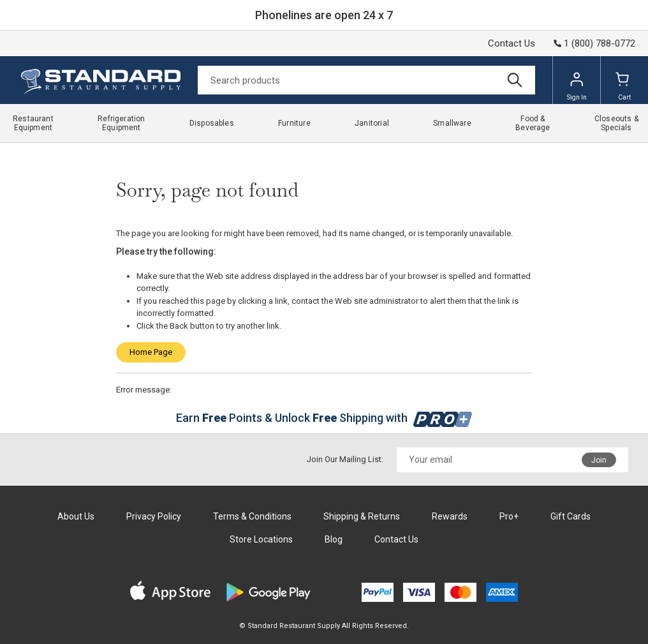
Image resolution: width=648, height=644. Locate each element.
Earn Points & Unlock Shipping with (324, 418)
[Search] (366, 80)
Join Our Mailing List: (345, 459)
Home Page (151, 352)
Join (599, 460)
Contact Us (512, 43)
